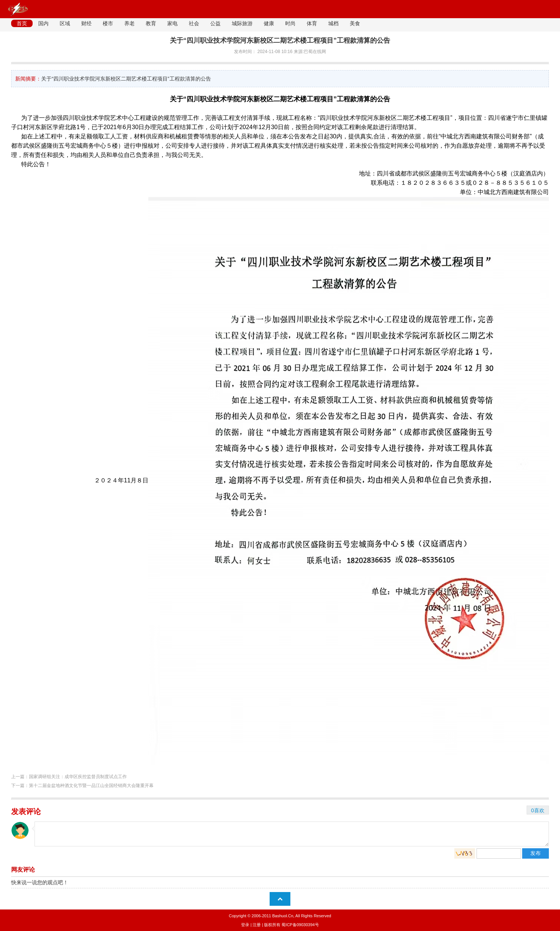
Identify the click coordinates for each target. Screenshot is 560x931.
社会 (194, 23)
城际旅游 (242, 23)
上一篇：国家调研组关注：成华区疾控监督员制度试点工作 (69, 777)
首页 (22, 23)
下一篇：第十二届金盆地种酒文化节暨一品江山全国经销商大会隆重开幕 (82, 786)
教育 (151, 23)
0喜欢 (538, 810)
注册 (257, 925)
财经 (86, 23)
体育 (312, 23)
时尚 (290, 23)
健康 (269, 23)
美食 (355, 23)
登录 (245, 925)
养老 (129, 23)
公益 (215, 23)
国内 (43, 23)
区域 (65, 23)
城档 (333, 23)
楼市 (108, 23)
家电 (172, 23)
